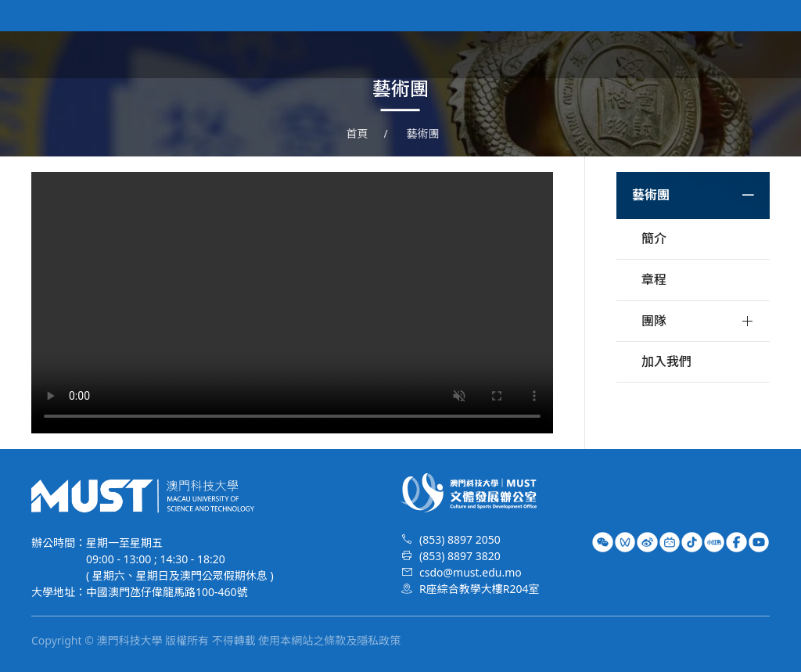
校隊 (629, 55)
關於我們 (443, 55)
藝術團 (577, 55)
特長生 (751, 55)
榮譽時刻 (687, 55)
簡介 (654, 239)
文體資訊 (513, 55)
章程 (654, 279)
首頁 (385, 55)
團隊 (654, 321)
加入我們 (666, 361)
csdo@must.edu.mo (471, 572)
